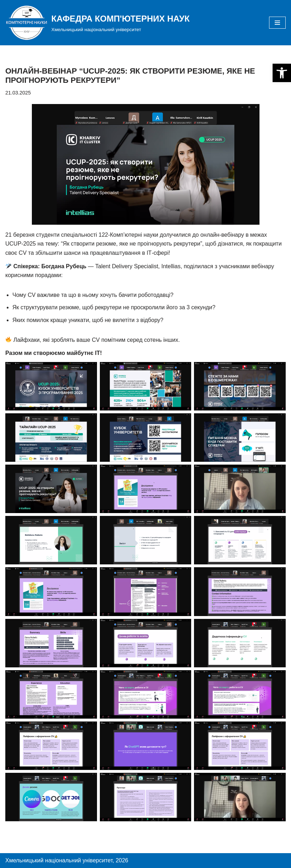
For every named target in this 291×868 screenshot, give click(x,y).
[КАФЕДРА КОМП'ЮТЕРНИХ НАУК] (98, 23)
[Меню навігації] (277, 23)
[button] (282, 73)
